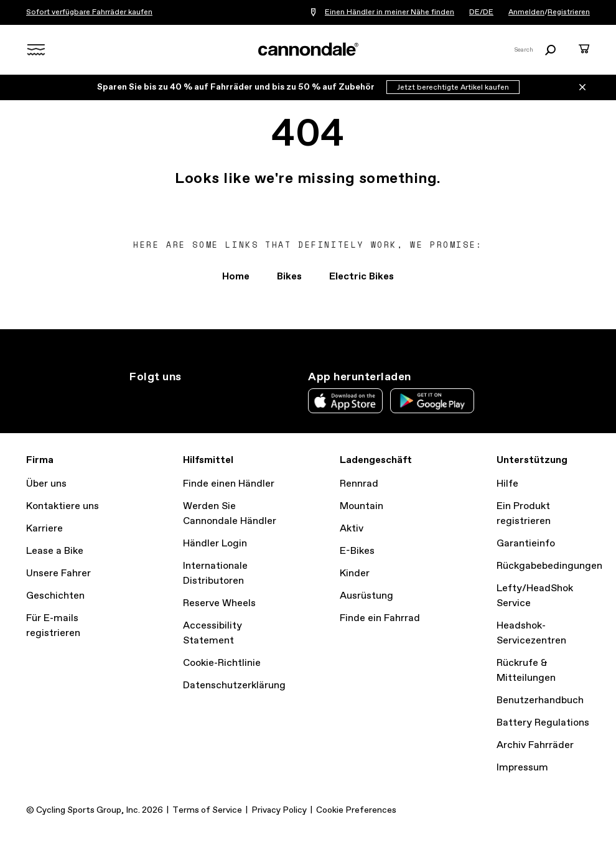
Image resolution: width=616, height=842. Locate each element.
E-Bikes (357, 551)
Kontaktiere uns (63, 506)
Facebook (192, 400)
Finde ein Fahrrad (380, 618)
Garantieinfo (526, 544)
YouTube (219, 400)
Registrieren (569, 12)
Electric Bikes (362, 277)
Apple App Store (345, 401)
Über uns (46, 484)
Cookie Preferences (356, 810)
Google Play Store (432, 401)
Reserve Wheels (219, 603)
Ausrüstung (366, 596)
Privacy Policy (279, 810)
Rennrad (359, 484)
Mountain (362, 506)
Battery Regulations (543, 723)
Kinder (355, 573)
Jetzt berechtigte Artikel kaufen (453, 88)
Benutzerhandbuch (540, 700)
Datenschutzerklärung (234, 685)
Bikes (289, 277)
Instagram (137, 400)
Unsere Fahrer (58, 573)
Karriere (44, 529)
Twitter (164, 400)
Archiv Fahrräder (535, 745)
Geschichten (55, 596)
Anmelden (526, 12)
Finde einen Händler (229, 484)
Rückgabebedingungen (549, 566)
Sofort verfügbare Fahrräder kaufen (89, 12)
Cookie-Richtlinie (222, 663)
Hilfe (507, 484)
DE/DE (481, 12)
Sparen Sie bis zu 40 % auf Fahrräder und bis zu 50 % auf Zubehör (237, 87)
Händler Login (215, 544)
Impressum (522, 768)
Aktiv (352, 529)
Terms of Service (207, 810)
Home (236, 277)
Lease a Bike (55, 551)
